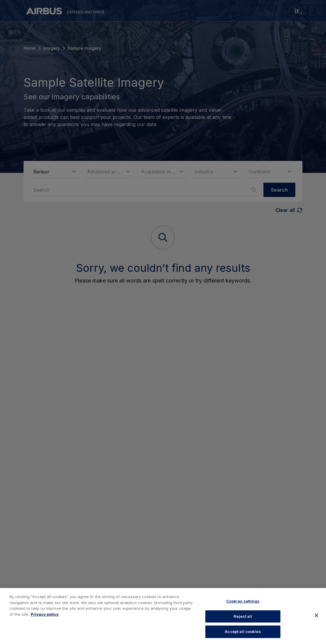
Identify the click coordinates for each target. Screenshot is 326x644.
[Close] (316, 615)
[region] (163, 616)
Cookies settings (243, 601)
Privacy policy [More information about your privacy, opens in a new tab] (45, 614)
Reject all (243, 616)
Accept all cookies (243, 631)
